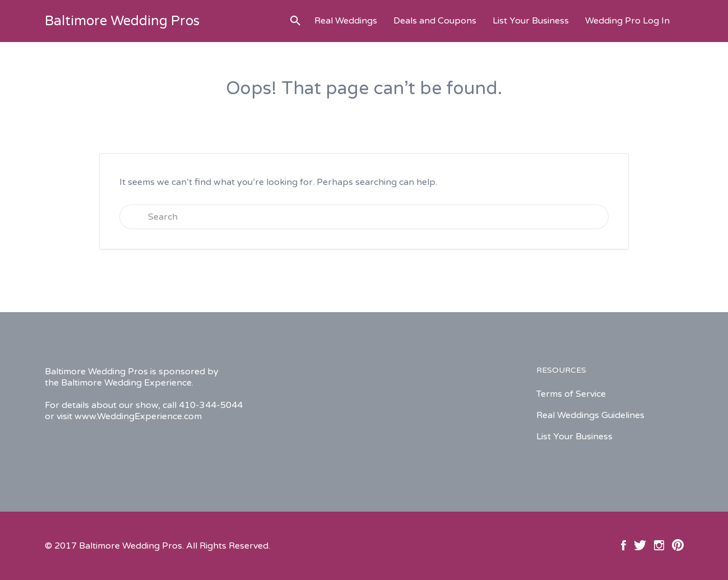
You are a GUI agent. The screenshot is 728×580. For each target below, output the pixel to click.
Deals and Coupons (435, 21)
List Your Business (531, 21)
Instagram (659, 545)
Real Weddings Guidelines (590, 415)
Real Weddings (346, 21)
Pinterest (678, 545)
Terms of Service (571, 394)
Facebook (623, 545)
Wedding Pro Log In (627, 21)
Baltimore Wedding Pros (122, 21)
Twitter (640, 545)
